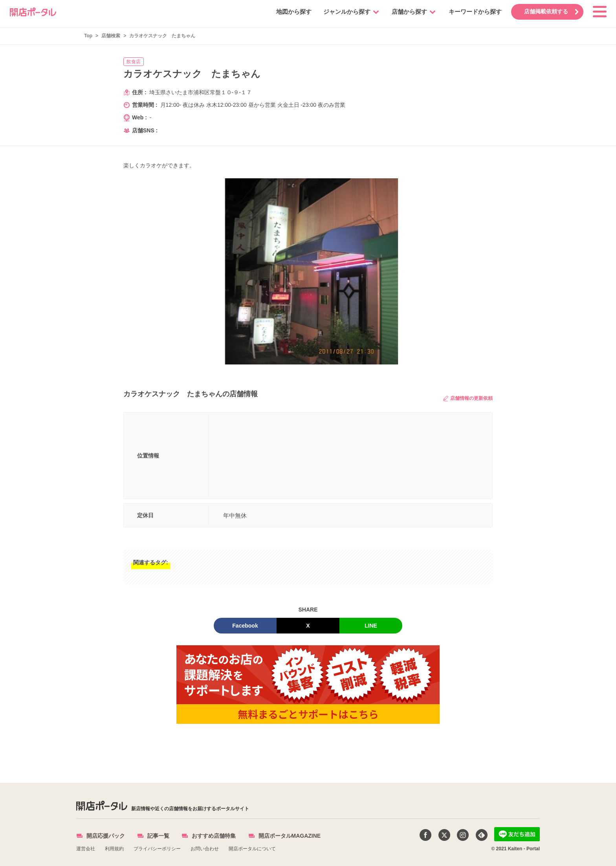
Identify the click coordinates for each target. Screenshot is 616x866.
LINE (371, 626)
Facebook (245, 626)
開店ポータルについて (252, 849)
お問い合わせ (205, 849)
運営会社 (86, 849)
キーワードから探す (474, 12)
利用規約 (114, 849)
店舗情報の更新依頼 (468, 398)
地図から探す (293, 12)
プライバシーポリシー (157, 849)
